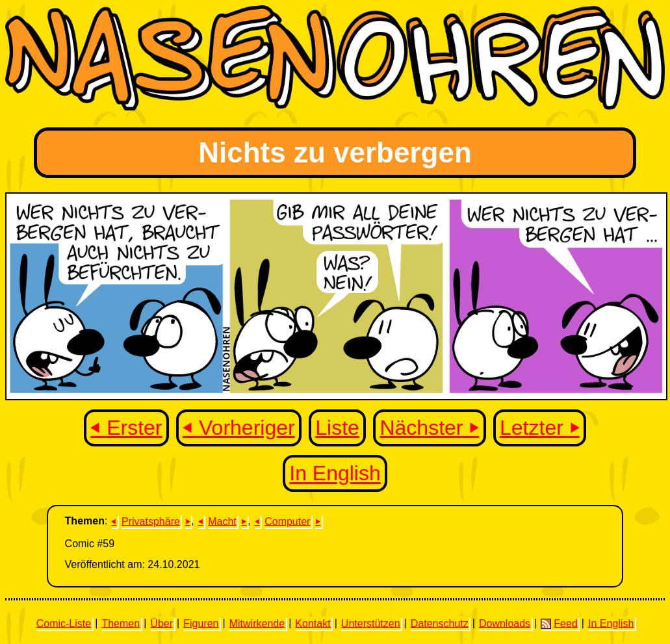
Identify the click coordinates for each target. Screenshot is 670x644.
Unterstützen (371, 623)
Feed (559, 623)
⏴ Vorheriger (239, 428)
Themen (121, 623)
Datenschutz (440, 623)
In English (335, 474)
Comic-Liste (64, 623)
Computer (287, 521)
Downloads (505, 623)
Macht (222, 521)
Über (161, 623)
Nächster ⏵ (429, 428)
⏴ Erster (126, 428)
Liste (337, 428)
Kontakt (313, 623)
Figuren (201, 623)
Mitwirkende (257, 623)
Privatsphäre (151, 521)
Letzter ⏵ (540, 428)
